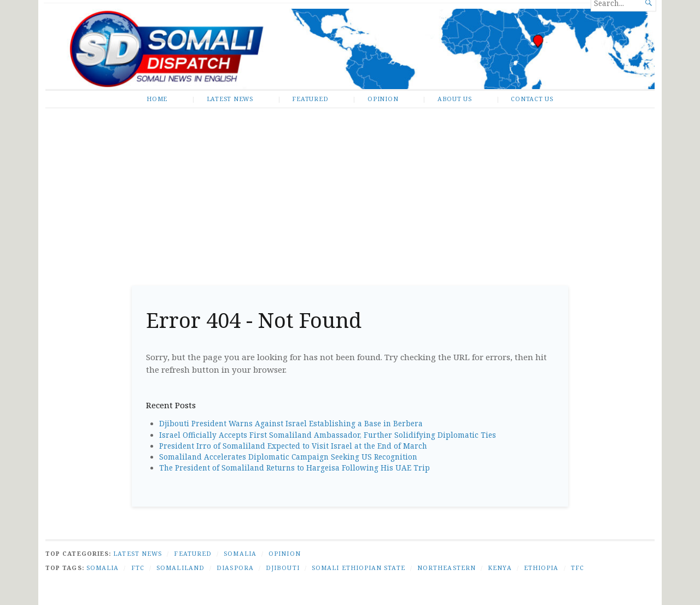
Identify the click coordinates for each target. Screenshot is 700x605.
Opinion (383, 99)
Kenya (500, 568)
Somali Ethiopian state (358, 568)
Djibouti (283, 568)
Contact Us (532, 99)
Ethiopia (541, 568)
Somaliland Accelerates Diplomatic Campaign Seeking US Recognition (288, 457)
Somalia (240, 553)
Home (157, 99)
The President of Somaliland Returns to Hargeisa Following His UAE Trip (294, 468)
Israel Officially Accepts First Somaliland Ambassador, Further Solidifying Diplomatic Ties (328, 435)
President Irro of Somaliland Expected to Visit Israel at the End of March (293, 446)
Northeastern (447, 568)
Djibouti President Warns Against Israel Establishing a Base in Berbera (291, 424)
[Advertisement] (350, 193)
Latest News (230, 99)
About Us (455, 99)
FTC (138, 568)
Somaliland (180, 568)
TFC (577, 568)
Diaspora (235, 568)
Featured (310, 99)
